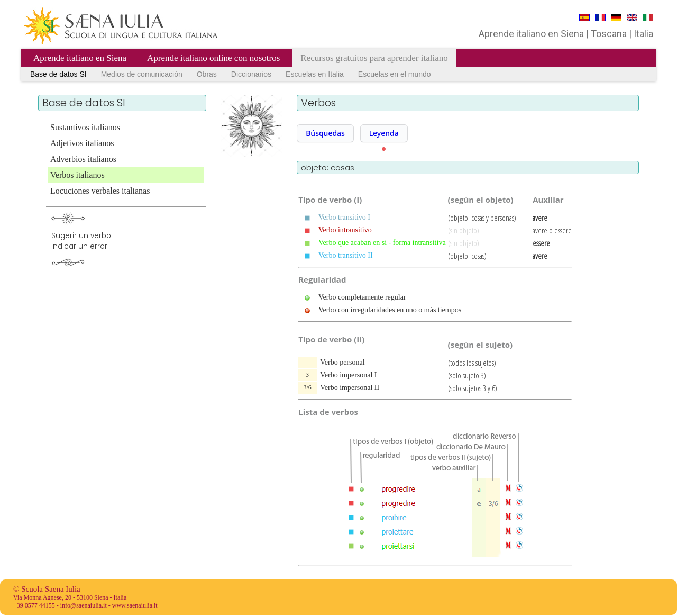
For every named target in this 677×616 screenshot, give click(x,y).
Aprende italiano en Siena (80, 58)
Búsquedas (325, 133)
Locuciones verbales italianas (100, 191)
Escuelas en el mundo (395, 74)
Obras (207, 74)
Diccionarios (251, 74)
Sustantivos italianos (85, 127)
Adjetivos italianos (82, 143)
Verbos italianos (77, 175)
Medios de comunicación (142, 74)
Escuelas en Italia (315, 74)
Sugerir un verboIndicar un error (81, 241)
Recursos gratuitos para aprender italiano (374, 58)
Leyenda (384, 133)
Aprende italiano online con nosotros (213, 58)
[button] (325, 133)
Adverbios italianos (83, 159)
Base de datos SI (58, 74)
